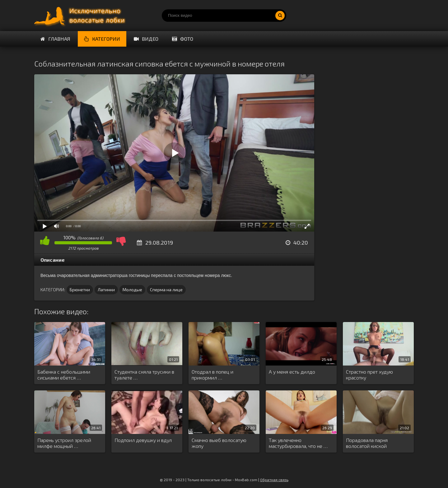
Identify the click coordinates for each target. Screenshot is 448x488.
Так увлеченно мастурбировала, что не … (298, 443)
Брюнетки (80, 290)
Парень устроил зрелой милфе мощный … (64, 443)
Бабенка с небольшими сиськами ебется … (64, 375)
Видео (146, 39)
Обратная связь (274, 480)
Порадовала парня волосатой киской (367, 443)
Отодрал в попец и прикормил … (212, 375)
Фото (183, 39)
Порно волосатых (81, 16)
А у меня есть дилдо (292, 372)
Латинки (106, 290)
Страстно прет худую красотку (369, 375)
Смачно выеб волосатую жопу (219, 443)
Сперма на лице (166, 290)
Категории (102, 39)
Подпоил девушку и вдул (143, 440)
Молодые (132, 290)
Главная (55, 39)
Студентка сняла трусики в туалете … (144, 375)
